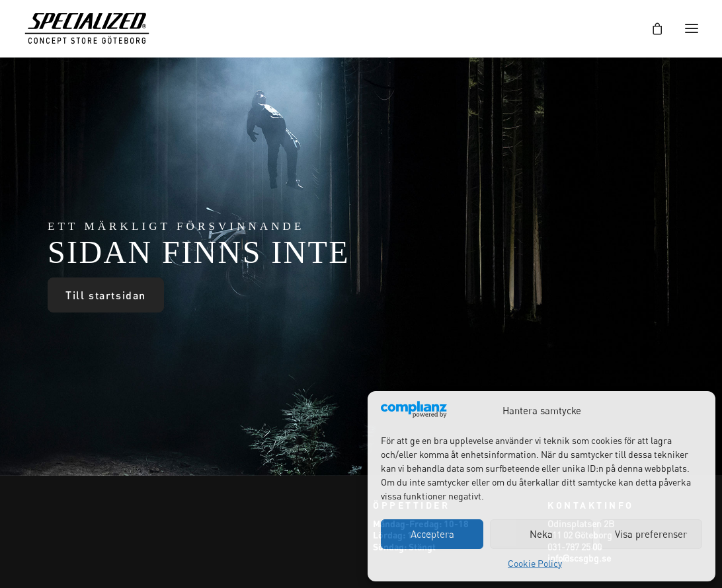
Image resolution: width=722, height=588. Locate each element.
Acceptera (432, 534)
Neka (541, 534)
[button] (692, 28)
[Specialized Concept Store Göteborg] (87, 28)
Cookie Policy (535, 563)
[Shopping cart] (651, 28)
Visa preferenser (651, 534)
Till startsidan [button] (106, 295)
